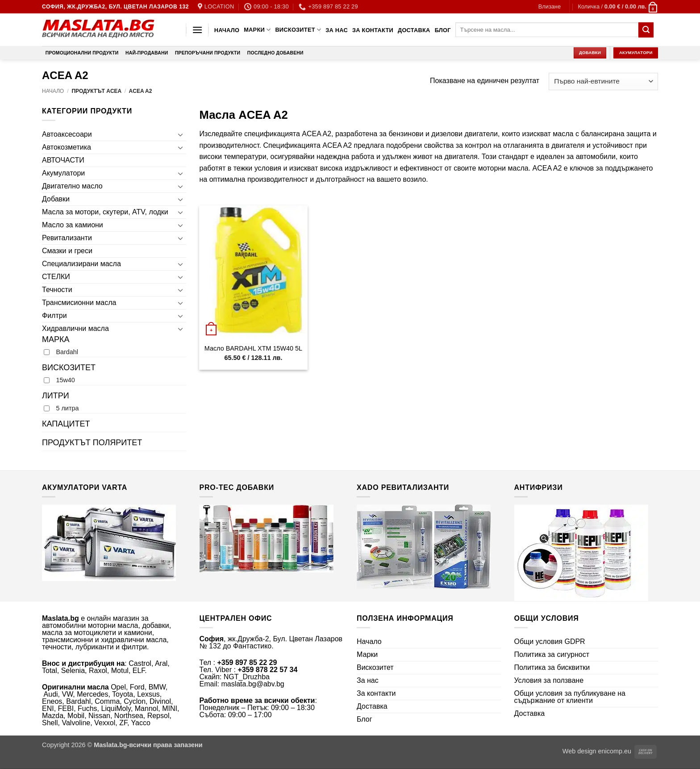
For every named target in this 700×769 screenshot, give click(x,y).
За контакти (373, 30)
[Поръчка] (603, 81)
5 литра (67, 408)
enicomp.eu (615, 751)
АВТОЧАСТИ (63, 160)
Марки (257, 30)
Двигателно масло (72, 186)
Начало (227, 30)
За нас (337, 30)
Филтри (54, 316)
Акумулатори (63, 173)
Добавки (56, 199)
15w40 (65, 380)
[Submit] (646, 30)
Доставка (414, 30)
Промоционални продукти (82, 53)
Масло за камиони (73, 225)
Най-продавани (147, 53)
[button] (550, 7)
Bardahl (67, 352)
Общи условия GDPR (550, 642)
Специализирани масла (81, 264)
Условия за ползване (549, 680)
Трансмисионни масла (79, 303)
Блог (443, 30)
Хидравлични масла (75, 328)
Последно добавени (275, 53)
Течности (57, 290)
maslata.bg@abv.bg (252, 684)
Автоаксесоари (67, 134)
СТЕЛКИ (56, 277)
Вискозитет (298, 30)
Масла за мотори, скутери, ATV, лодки (105, 212)
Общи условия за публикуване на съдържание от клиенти (570, 697)
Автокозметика (67, 147)
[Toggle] (181, 134)
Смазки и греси (67, 251)
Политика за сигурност (552, 654)
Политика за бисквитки (552, 667)
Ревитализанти (67, 238)
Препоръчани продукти (208, 53)
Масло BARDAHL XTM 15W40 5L (253, 348)
